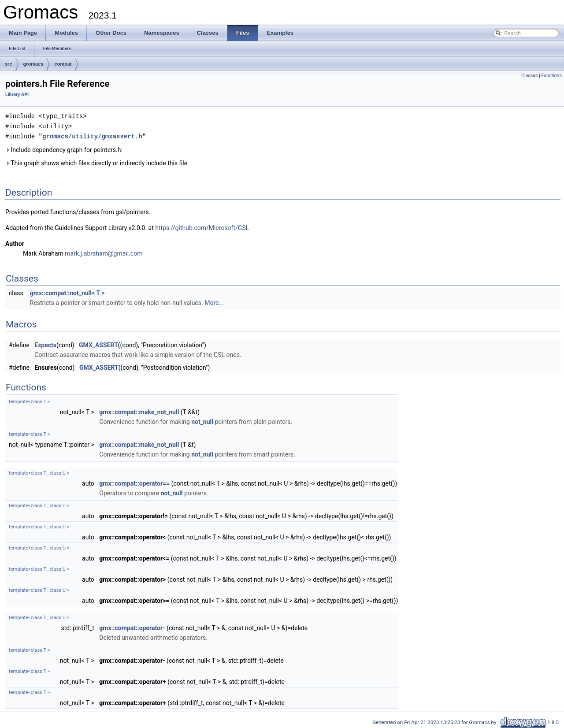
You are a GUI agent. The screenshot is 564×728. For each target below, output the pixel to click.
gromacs (33, 64)
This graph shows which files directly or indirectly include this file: (97, 162)
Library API (17, 95)
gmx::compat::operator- (132, 627)
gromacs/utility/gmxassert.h (92, 135)
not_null (202, 420)
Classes (529, 76)
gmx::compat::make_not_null (139, 411)
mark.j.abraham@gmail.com (104, 252)
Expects (45, 344)
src (9, 64)
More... (214, 301)
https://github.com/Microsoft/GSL (202, 227)
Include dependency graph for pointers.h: (64, 149)
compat (63, 64)
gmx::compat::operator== (134, 482)
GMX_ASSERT (98, 344)
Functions (551, 76)
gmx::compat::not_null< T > (67, 292)
